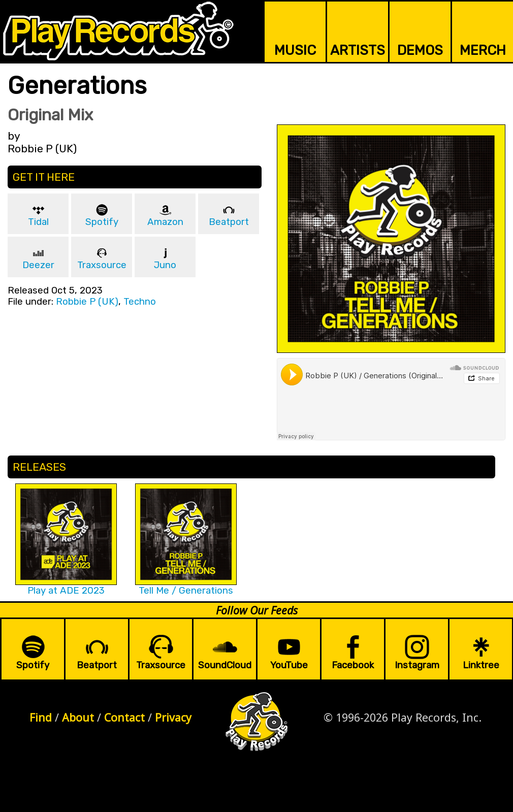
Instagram (417, 665)
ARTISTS (358, 50)
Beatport (229, 222)
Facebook (353, 665)
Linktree (481, 665)
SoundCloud (225, 665)
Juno (165, 265)
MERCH (483, 50)
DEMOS (420, 50)
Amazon (165, 222)
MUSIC (295, 50)
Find (41, 717)
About (78, 717)
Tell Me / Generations (186, 591)
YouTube (289, 665)
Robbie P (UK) (87, 302)
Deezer (38, 265)
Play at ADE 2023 (66, 591)
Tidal (38, 222)
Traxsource (102, 265)
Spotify (102, 222)
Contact (124, 717)
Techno (140, 302)
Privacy (173, 717)
